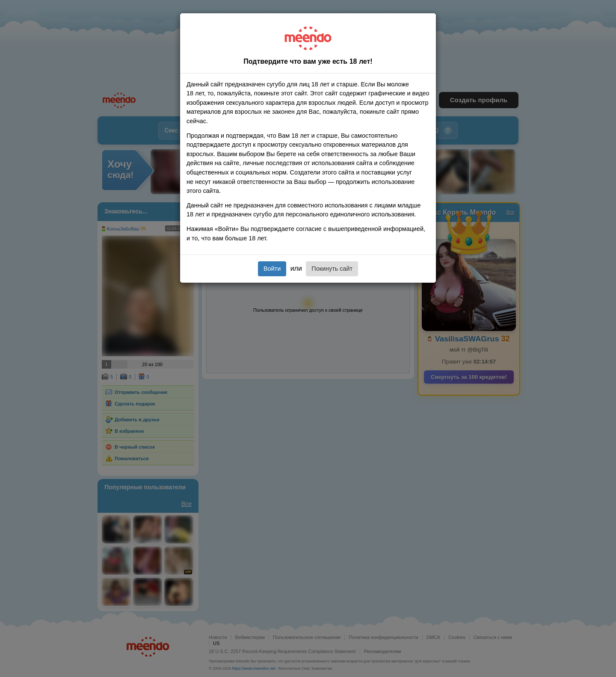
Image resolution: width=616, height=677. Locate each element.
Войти (272, 269)
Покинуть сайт (332, 269)
